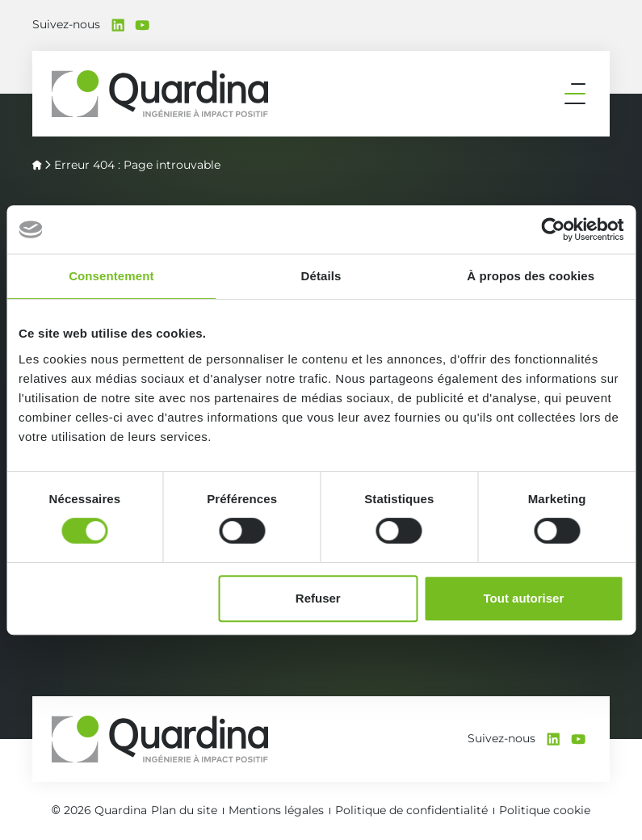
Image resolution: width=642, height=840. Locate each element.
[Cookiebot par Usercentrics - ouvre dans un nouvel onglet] (553, 229)
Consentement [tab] (111, 276)
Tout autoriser (524, 598)
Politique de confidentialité (411, 810)
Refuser (318, 598)
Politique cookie (545, 810)
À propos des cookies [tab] (531, 276)
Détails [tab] (321, 276)
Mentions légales (276, 810)
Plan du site (184, 810)
